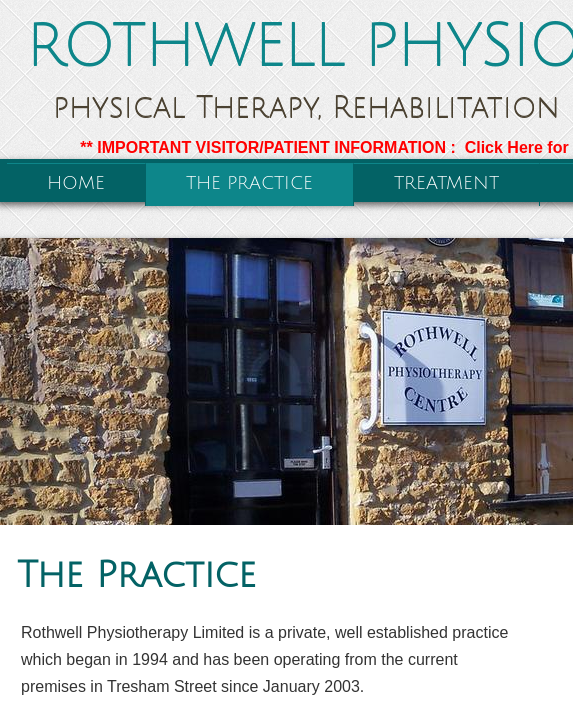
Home (76, 183)
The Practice (249, 183)
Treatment (446, 183)
